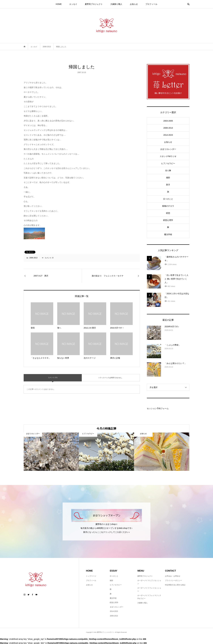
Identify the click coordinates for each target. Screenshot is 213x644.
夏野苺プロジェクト (94, 4)
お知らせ (134, 4)
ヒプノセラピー (168, 163)
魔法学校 (168, 234)
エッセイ (73, 4)
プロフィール (151, 4)
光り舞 (168, 170)
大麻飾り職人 (116, 4)
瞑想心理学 (168, 220)
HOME (59, 4)
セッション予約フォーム (158, 408)
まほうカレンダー (168, 149)
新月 (168, 185)
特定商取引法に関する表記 (175, 585)
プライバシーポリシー (173, 580)
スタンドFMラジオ (168, 156)
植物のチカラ (168, 206)
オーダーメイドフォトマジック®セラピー (149, 597)
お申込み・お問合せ (173, 576)
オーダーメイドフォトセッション (149, 590)
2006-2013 (33, 258)
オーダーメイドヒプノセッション (149, 582)
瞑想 (168, 213)
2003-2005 (168, 121)
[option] (51, 452)
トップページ (91, 576)
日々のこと (168, 199)
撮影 (168, 178)
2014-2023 (168, 135)
